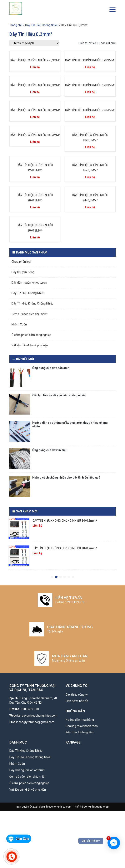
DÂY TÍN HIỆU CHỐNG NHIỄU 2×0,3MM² (35, 60)
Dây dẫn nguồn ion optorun (29, 283)
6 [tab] (73, 577)
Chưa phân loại (21, 262)
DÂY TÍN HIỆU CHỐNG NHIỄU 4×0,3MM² (35, 85)
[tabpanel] (62, 530)
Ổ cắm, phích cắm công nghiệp (31, 335)
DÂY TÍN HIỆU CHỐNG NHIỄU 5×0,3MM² (90, 85)
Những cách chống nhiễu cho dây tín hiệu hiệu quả (66, 478)
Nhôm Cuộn (19, 324)
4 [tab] (65, 577)
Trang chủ (16, 25)
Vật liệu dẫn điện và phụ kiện (30, 345)
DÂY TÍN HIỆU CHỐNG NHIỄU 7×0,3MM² (90, 110)
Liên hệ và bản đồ (77, 701)
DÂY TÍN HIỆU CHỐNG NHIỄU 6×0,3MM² (35, 110)
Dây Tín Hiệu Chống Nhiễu (42, 25)
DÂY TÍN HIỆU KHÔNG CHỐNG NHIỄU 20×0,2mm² (65, 548)
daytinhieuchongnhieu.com (40, 716)
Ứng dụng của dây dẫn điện (51, 368)
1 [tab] (52, 577)
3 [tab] (60, 577)
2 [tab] (56, 577)
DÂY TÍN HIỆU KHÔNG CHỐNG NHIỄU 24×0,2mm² (65, 521)
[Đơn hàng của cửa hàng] (34, 43)
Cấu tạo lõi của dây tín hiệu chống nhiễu (59, 395)
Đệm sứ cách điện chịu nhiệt (29, 314)
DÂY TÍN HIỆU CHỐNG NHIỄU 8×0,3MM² (35, 135)
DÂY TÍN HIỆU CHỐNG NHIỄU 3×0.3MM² (90, 60)
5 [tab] (69, 577)
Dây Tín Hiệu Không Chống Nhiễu (32, 303)
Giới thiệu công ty (77, 695)
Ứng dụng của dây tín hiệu (50, 450)
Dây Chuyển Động (23, 272)
